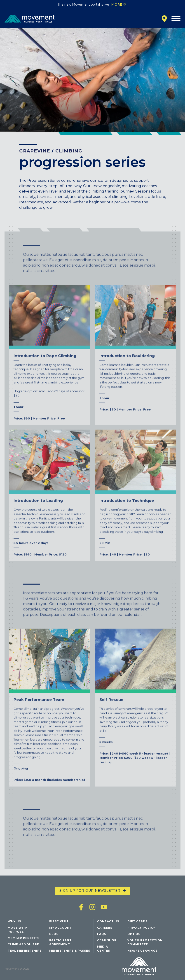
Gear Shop (107, 940)
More (117, 5)
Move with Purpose (18, 930)
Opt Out (135, 934)
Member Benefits (23, 938)
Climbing (69, 151)
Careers (105, 928)
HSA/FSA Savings (142, 951)
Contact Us (108, 921)
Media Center (104, 949)
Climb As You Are (23, 944)
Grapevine (35, 151)
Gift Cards (137, 921)
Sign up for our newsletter (90, 891)
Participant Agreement (60, 942)
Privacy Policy (141, 928)
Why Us (14, 921)
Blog (54, 934)
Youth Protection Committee (145, 942)
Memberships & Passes (70, 951)
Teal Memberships (25, 951)
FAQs (102, 934)
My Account (61, 928)
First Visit (59, 921)
